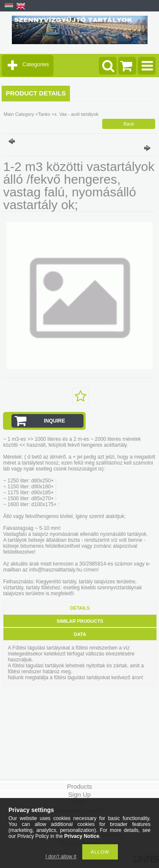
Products (79, 786)
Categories (36, 64)
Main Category (19, 114)
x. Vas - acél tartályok (76, 114)
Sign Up (79, 794)
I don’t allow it (61, 857)
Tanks (44, 114)
